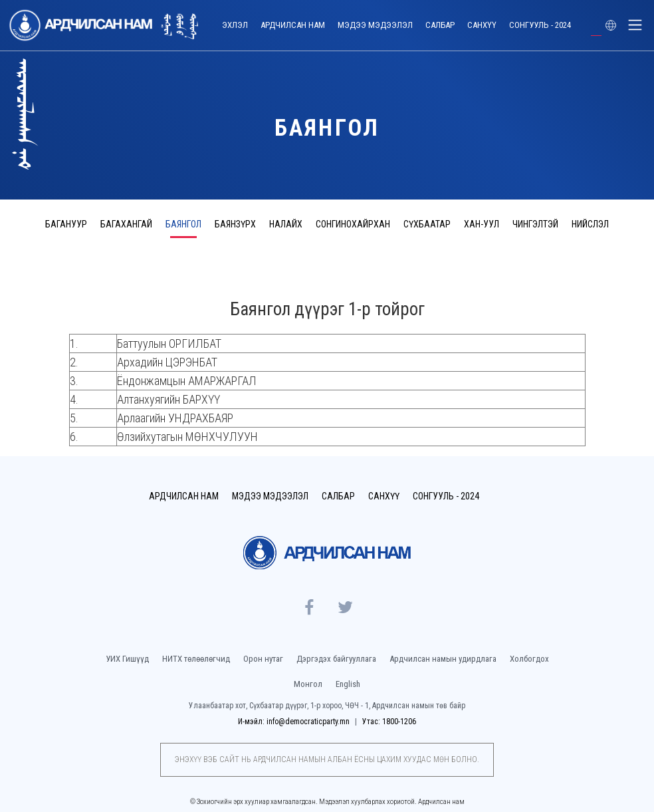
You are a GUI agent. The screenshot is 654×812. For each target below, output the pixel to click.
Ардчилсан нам (293, 25)
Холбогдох (529, 659)
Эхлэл (235, 25)
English (348, 684)
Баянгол (183, 224)
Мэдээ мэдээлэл (375, 25)
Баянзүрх (235, 224)
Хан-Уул (482, 224)
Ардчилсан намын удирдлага (443, 659)
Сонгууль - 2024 (540, 25)
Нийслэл (590, 224)
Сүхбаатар (427, 224)
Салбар (440, 25)
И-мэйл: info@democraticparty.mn (295, 722)
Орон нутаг (263, 659)
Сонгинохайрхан (353, 224)
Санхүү (482, 25)
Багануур (66, 224)
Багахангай (126, 224)
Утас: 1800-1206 (389, 722)
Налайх (286, 224)
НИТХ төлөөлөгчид (196, 659)
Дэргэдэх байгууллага (336, 659)
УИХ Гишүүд (127, 659)
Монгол (308, 684)
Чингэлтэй (535, 224)
